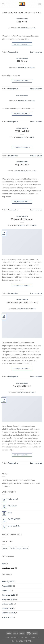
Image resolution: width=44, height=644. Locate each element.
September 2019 (8, 595)
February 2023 (8, 581)
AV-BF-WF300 (22, 131)
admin (33, 28)
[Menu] (3, 4)
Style (4, 563)
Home (7, 637)
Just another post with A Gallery (22, 302)
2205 (10, 512)
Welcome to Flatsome (22, 219)
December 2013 (8, 613)
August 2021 (7, 586)
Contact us (34, 637)
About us (24, 637)
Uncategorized (22, 19)
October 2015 (7, 604)
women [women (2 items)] (25, 548)
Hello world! (22, 22)
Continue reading (22, 44)
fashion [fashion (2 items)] (13, 548)
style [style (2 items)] (19, 548)
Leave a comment (36, 52)
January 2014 (7, 608)
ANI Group (22, 61)
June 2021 (6, 590)
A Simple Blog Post (22, 386)
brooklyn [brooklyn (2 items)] (5, 548)
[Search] (40, 4)
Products (15, 637)
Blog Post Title (22, 165)
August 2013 (7, 617)
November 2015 (8, 599)
